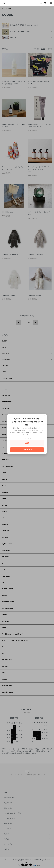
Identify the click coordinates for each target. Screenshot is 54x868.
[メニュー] (51, 3)
